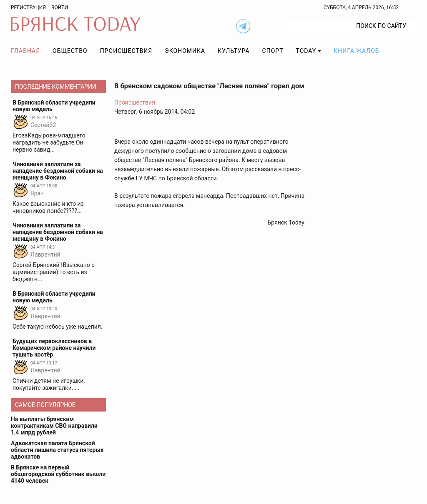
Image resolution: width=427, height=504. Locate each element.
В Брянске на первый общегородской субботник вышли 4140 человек (58, 474)
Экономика (185, 51)
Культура (234, 51)
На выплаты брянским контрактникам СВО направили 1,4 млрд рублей (54, 426)
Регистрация (28, 7)
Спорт (273, 51)
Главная (25, 51)
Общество (70, 51)
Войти (60, 7)
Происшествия (126, 51)
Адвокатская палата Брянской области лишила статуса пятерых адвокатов (57, 450)
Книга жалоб (356, 51)
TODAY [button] (306, 51)
